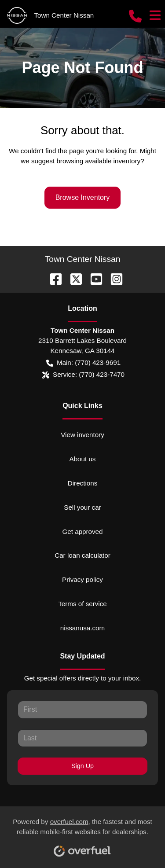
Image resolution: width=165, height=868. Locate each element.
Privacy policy (82, 579)
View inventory (82, 435)
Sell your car (82, 507)
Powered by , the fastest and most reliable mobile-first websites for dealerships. (82, 834)
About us (83, 459)
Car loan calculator (82, 555)
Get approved (82, 531)
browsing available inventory (98, 161)
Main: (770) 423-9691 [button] (83, 363)
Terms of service (82, 604)
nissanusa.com (82, 628)
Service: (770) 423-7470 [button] (83, 375)
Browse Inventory (83, 197)
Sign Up (82, 766)
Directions (83, 483)
